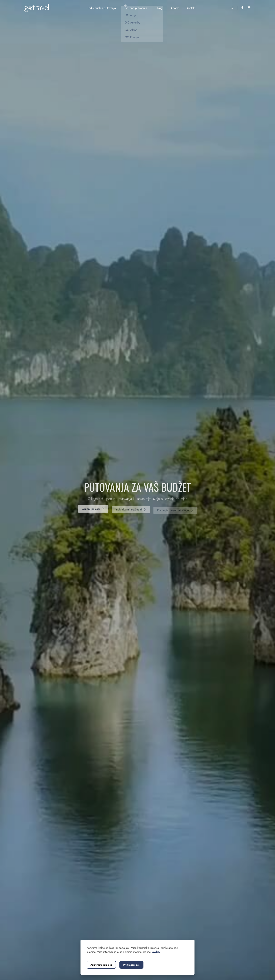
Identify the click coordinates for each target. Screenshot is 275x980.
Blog (160, 8)
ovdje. (156, 952)
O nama (175, 8)
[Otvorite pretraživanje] (232, 8)
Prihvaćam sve (131, 965)
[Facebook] (242, 8)
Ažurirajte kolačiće (101, 965)
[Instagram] (249, 8)
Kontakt (191, 8)
